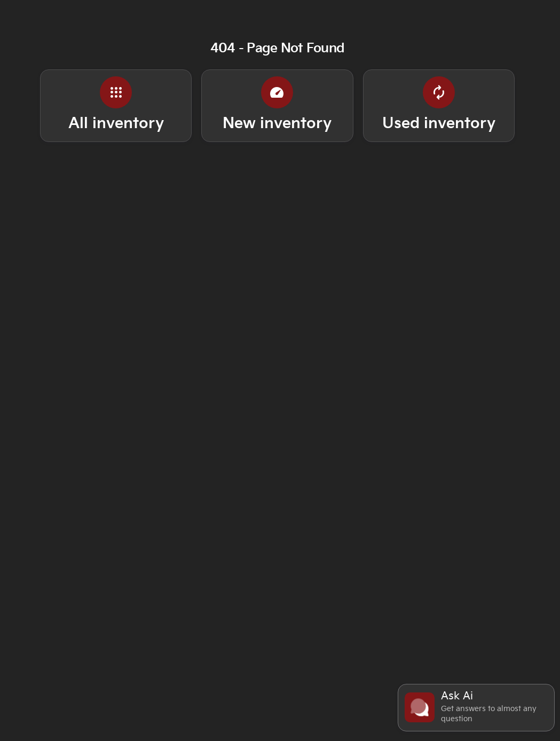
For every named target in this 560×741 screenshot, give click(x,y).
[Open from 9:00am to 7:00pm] (296, 8)
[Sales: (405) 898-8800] (196, 8)
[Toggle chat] (476, 708)
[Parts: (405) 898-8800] (121, 8)
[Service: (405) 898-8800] (43, 8)
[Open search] (494, 35)
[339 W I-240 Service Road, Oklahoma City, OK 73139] (434, 8)
